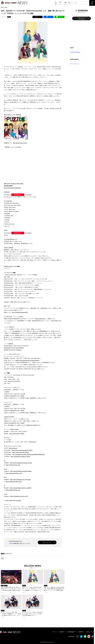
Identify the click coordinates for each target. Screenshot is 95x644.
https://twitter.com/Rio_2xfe (13, 490)
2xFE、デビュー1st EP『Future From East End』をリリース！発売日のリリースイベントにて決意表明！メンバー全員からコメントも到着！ (32, 589)
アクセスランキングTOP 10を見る (82, 18)
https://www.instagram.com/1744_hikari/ (20, 480)
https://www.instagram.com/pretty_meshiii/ (21, 463)
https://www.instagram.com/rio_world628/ (21, 488)
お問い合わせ (89, 632)
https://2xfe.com (13, 448)
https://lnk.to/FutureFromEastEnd (12, 188)
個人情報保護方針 (71, 632)
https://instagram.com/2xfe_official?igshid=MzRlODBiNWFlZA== (29, 454)
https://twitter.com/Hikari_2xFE (14, 482)
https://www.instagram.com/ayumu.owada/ (21, 471)
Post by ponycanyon (75, 52)
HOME (2, 7)
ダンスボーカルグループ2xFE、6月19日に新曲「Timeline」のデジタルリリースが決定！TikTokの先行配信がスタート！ (32, 614)
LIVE (2, 586)
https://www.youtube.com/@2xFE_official (22, 450)
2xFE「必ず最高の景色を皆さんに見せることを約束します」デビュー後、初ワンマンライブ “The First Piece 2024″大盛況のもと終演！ (11, 589)
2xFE (11, 543)
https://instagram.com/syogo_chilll (19, 496)
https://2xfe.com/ (40, 319)
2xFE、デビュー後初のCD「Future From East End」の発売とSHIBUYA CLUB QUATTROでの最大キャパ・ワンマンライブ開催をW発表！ (54, 589)
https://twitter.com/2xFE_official (20, 452)
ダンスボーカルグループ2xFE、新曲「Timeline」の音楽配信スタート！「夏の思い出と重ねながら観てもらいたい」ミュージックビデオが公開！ (11, 614)
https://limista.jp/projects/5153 (20, 312)
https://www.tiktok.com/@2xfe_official (20, 457)
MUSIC (6, 7)
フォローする (47, 542)
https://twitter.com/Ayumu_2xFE (14, 473)
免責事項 (81, 632)
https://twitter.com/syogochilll (13, 500)
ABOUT (54, 632)
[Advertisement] (81, 33)
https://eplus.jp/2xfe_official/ (17, 434)
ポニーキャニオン (75, 64)
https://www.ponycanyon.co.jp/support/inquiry (28, 360)
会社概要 (61, 632)
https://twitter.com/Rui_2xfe (13, 465)
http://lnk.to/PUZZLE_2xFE (20, 143)
